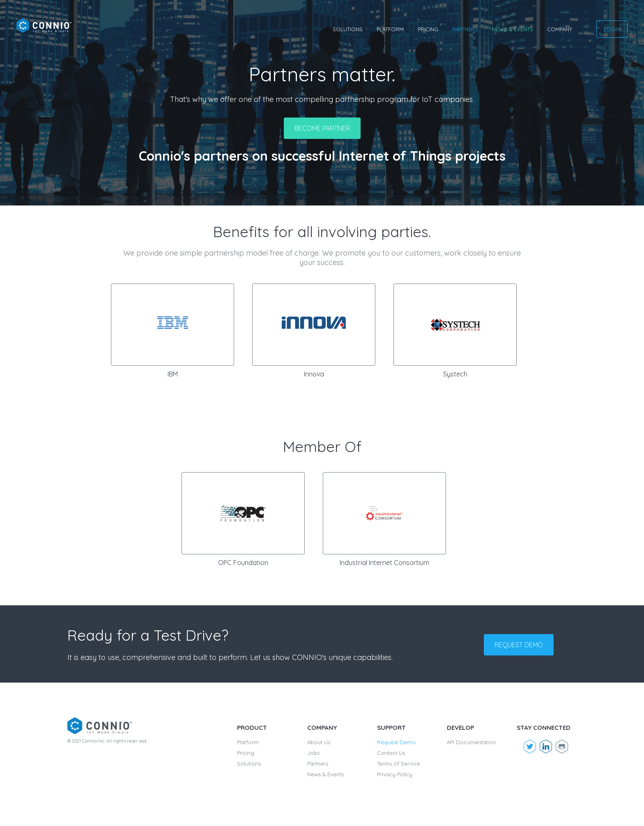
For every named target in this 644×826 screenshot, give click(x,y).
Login (612, 29)
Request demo (519, 645)
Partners (465, 29)
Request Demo (396, 742)
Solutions (348, 29)
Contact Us (391, 753)
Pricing (428, 29)
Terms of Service (399, 764)
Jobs (313, 753)
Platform (390, 29)
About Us (319, 742)
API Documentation (471, 742)
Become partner (322, 128)
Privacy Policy (395, 774)
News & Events (513, 29)
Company (560, 29)
